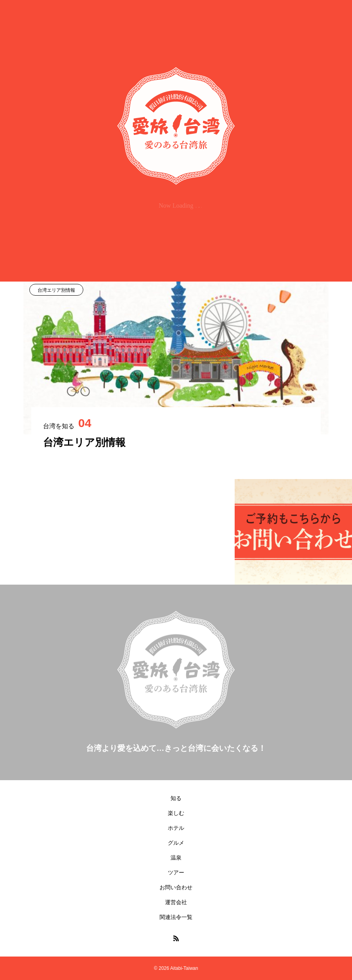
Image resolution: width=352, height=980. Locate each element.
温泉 (176, 858)
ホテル (176, 828)
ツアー (176, 872)
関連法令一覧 (176, 917)
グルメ (176, 843)
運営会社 (176, 902)
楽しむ (176, 813)
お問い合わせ (176, 887)
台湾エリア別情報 (56, 290)
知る (176, 798)
